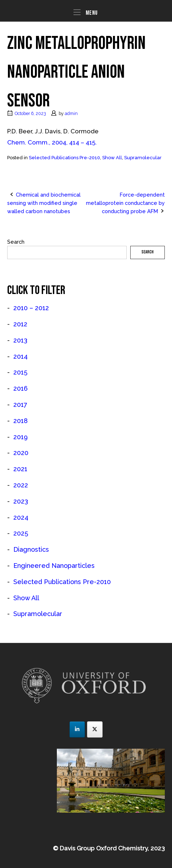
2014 (21, 356)
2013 (20, 340)
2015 (20, 372)
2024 (21, 517)
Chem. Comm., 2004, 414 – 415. (52, 142)
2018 (21, 421)
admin (71, 113)
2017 (20, 405)
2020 (21, 453)
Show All (112, 158)
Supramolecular (143, 158)
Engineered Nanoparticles (54, 566)
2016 (21, 388)
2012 (20, 324)
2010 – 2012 (31, 308)
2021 (20, 469)
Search (16, 242)
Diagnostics (31, 549)
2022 (21, 485)
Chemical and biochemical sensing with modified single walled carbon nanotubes (44, 203)
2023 (21, 501)
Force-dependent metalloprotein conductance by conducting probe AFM (125, 203)
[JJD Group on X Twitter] (95, 729)
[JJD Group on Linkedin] (77, 729)
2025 (21, 533)
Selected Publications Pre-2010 (64, 158)
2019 (21, 437)
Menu (86, 12)
